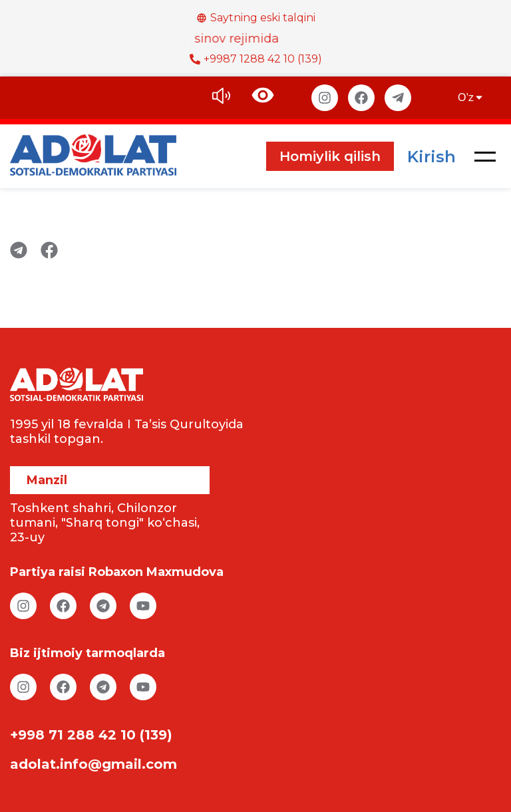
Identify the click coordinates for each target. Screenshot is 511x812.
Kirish (431, 157)
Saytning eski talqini (256, 18)
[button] (485, 156)
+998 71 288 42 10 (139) (91, 735)
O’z (471, 97)
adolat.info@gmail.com (93, 764)
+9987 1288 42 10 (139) (256, 59)
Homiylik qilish (330, 156)
